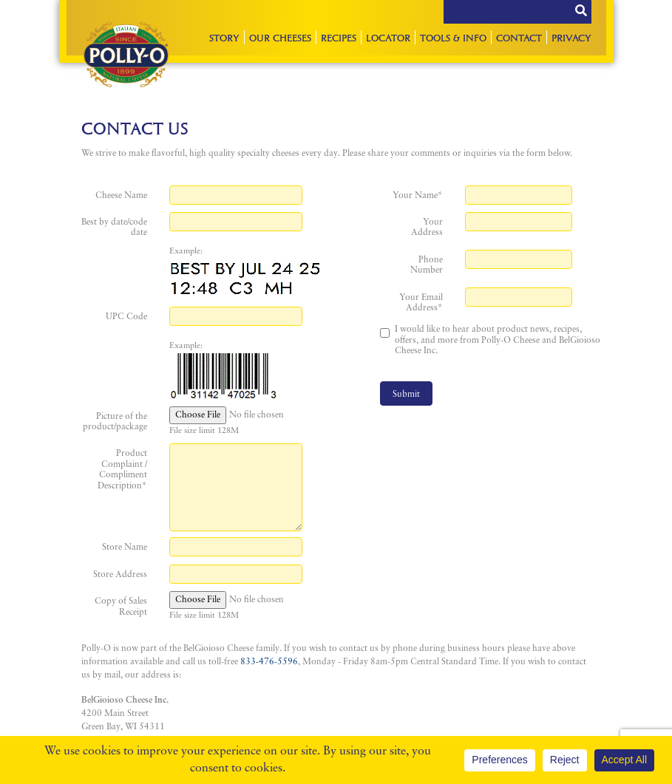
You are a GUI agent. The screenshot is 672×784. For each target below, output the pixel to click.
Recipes (339, 37)
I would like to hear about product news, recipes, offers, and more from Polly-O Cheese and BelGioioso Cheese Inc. (498, 340)
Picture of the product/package (115, 422)
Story (224, 37)
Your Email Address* (421, 303)
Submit (406, 395)
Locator (388, 37)
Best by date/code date (114, 228)
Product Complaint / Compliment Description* (122, 470)
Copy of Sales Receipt (121, 607)
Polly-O (126, 55)
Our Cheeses (280, 37)
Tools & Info (453, 37)
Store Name (125, 548)
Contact (519, 37)
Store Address (120, 575)
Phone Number (427, 265)
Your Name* (418, 196)
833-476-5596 (269, 662)
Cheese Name (121, 196)
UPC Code (126, 317)
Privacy (571, 37)
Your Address (427, 228)
